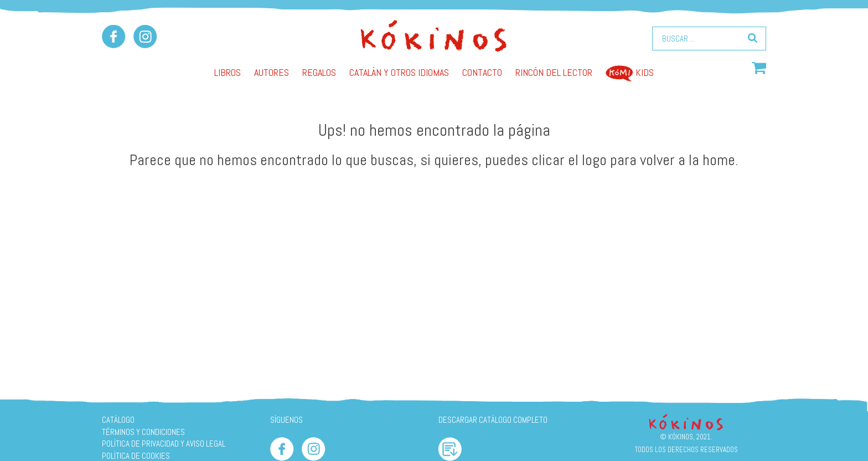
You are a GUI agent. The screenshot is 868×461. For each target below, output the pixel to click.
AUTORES (272, 72)
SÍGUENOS (286, 420)
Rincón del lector (554, 72)
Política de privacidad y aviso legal (164, 444)
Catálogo (118, 420)
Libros (228, 72)
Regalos (319, 72)
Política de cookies (136, 456)
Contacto (482, 72)
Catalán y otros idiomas (399, 72)
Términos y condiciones (143, 432)
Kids (630, 72)
